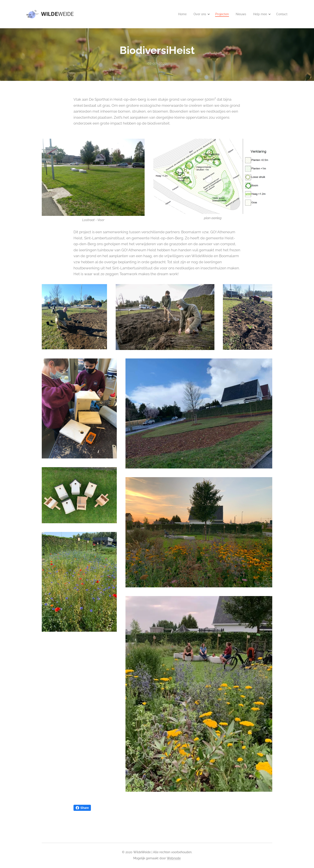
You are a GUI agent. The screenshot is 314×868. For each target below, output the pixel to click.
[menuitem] (178, 14)
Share (82, 808)
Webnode (174, 858)
